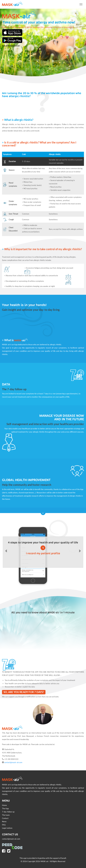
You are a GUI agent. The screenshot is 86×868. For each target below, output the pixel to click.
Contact (5, 818)
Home (4, 805)
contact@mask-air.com (13, 762)
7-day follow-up (8, 812)
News (4, 821)
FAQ (4, 825)
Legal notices (7, 828)
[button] (6, 551)
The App (5, 808)
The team (6, 815)
